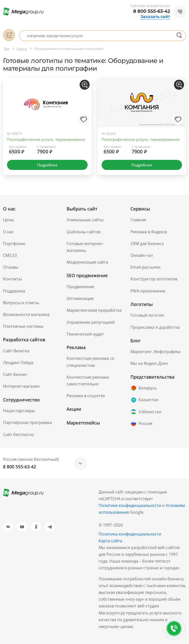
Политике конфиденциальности (130, 505)
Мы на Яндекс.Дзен (149, 363)
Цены (8, 220)
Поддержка (14, 291)
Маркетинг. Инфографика (155, 352)
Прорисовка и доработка (155, 327)
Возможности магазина (26, 314)
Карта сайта (110, 541)
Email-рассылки (145, 267)
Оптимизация (80, 298)
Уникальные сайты (85, 220)
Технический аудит (85, 334)
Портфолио (14, 244)
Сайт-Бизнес (15, 374)
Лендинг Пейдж (18, 363)
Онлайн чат (142, 255)
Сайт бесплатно (19, 435)
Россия (141, 423)
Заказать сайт (155, 17)
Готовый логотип (147, 315)
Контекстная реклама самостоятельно (88, 381)
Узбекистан (146, 412)
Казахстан (144, 400)
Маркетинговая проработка (94, 310)
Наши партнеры (19, 411)
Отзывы (11, 267)
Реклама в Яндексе (149, 232)
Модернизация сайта (87, 262)
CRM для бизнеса (147, 244)
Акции (74, 409)
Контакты (12, 279)
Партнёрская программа (27, 422)
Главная (138, 220)
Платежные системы (23, 326)
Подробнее (47, 165)
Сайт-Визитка (16, 351)
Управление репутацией (91, 322)
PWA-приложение (148, 291)
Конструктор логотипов (154, 279)
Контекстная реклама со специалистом (90, 362)
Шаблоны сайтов (83, 232)
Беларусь (144, 388)
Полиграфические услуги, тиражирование (46, 139)
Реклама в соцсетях (86, 396)
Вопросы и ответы (21, 303)
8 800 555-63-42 (152, 11)
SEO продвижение (87, 275)
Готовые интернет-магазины (85, 247)
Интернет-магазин (21, 386)
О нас (8, 232)
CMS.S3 (10, 255)
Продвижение (80, 287)
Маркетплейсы (83, 423)
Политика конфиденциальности (130, 534)
